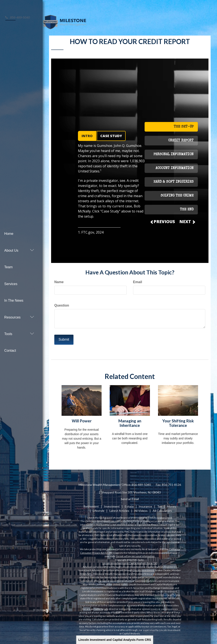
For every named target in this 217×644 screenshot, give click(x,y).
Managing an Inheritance (130, 421)
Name (59, 280)
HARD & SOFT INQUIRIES (174, 180)
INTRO (87, 134)
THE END (187, 208)
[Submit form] (64, 338)
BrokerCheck (165, 516)
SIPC (90, 572)
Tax (160, 504)
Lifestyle (99, 508)
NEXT (187, 219)
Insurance (145, 504)
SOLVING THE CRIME (177, 194)
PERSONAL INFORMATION (174, 152)
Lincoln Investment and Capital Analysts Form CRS (115, 640)
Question (62, 303)
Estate (129, 504)
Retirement (91, 504)
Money (172, 504)
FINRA (83, 572)
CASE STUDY (111, 134)
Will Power (82, 419)
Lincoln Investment (144, 568)
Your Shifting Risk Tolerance (178, 421)
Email (138, 280)
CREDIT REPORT (181, 139)
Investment (112, 504)
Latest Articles (119, 508)
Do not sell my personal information (135, 554)
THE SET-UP (184, 125)
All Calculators (162, 508)
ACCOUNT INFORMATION (175, 166)
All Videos (141, 508)
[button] (19, 237)
